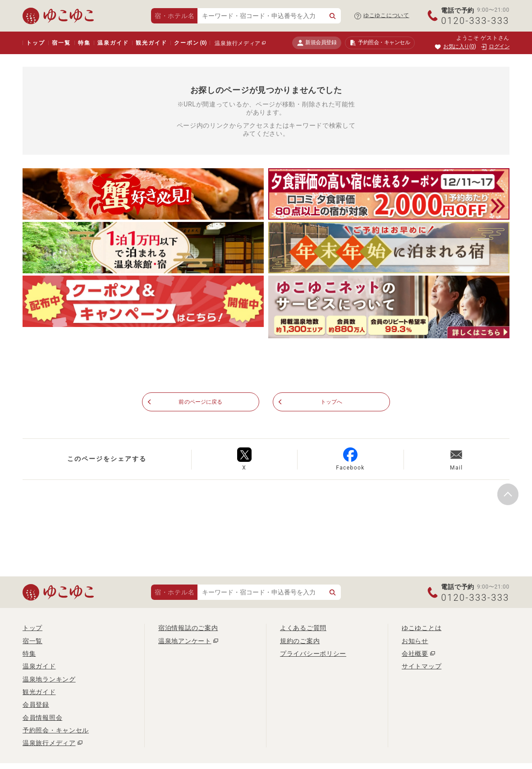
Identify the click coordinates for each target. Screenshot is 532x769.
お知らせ (415, 641)
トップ (35, 43)
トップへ (332, 402)
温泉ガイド (113, 43)
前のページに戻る (201, 402)
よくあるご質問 (303, 628)
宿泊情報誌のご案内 (188, 628)
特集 (84, 43)
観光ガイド (151, 43)
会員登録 (36, 705)
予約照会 (380, 43)
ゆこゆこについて (386, 15)
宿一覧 (61, 43)
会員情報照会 (42, 718)
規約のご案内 (300, 641)
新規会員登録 (317, 43)
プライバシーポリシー (313, 654)
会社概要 (415, 654)
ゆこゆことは (422, 628)
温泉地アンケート (185, 641)
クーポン (190, 43)
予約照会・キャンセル (56, 731)
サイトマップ (422, 667)
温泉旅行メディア (238, 43)
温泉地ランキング (49, 680)
